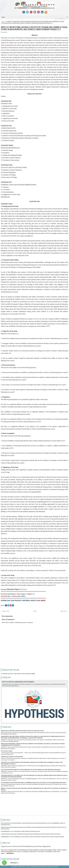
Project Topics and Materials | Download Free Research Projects (40, 867)
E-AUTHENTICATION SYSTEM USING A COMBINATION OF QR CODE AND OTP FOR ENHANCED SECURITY (34, 783)
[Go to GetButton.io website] (4, 866)
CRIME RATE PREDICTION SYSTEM (12, 757)
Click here (23, 589)
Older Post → (64, 611)
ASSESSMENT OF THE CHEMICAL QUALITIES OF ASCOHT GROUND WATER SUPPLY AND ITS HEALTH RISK (32, 837)
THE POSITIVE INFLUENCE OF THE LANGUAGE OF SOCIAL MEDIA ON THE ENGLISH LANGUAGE (31, 770)
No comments (4, 32)
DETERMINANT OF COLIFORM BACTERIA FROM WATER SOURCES (20, 831)
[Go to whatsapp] (4, 863)
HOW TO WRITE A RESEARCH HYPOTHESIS (18, 682)
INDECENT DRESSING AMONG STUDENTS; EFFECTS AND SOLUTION (22, 731)
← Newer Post (5, 611)
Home (3, 22)
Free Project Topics (7, 751)
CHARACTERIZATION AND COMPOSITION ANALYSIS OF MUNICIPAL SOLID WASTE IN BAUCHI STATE (31, 834)
